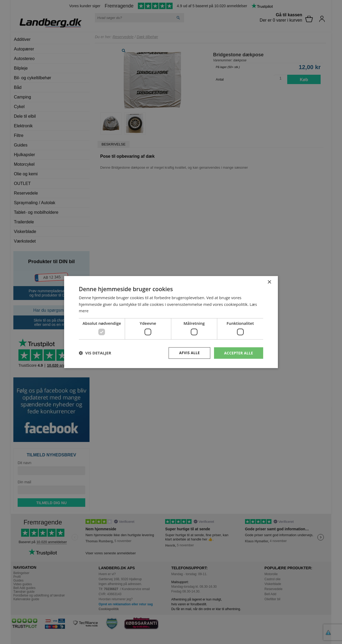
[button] (95, 353)
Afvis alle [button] (188, 353)
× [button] (269, 282)
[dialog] (171, 322)
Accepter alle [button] (238, 353)
